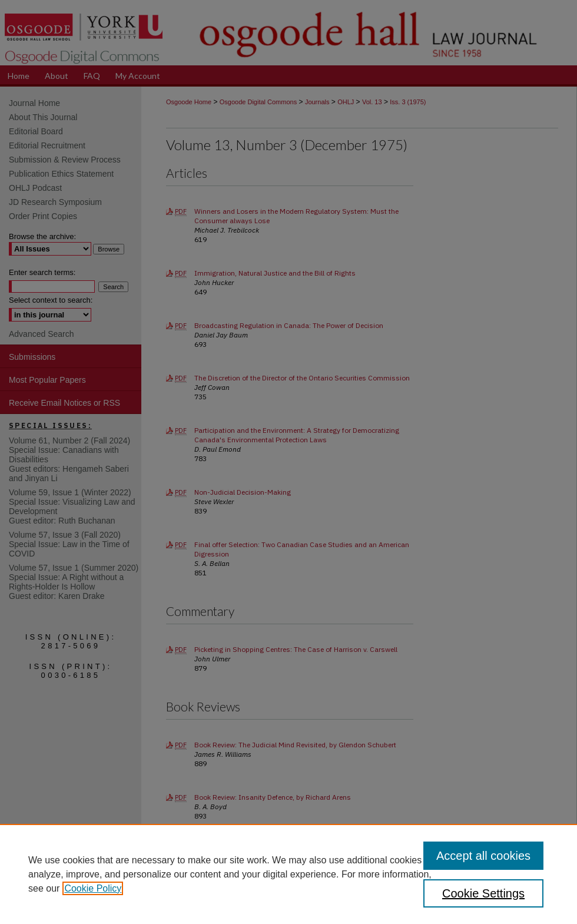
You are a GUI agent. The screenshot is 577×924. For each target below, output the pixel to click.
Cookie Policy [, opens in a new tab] (93, 888)
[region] (288, 874)
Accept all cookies (483, 856)
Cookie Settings (483, 893)
